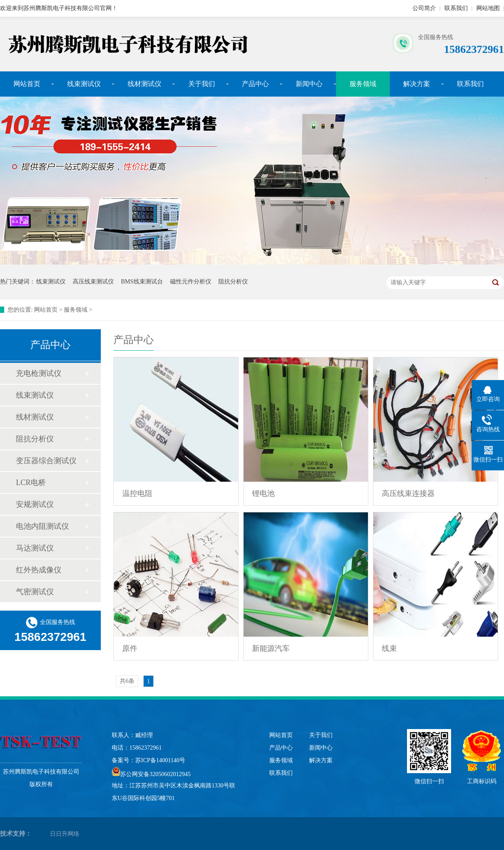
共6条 (127, 681)
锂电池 (263, 493)
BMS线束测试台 (142, 282)
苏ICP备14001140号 (160, 760)
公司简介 (424, 8)
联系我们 (456, 8)
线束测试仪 (84, 84)
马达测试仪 (35, 548)
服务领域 (76, 310)
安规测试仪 (35, 504)
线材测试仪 (144, 84)
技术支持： (16, 834)
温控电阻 (137, 493)
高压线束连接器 (408, 493)
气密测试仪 (35, 592)
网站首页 (27, 84)
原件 (130, 648)
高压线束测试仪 (93, 282)
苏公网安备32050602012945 (155, 774)
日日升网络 (65, 834)
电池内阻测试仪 (42, 526)
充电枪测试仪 (39, 373)
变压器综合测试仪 (46, 461)
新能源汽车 (271, 648)
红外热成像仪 (39, 570)
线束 (389, 648)
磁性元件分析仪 (191, 282)
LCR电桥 (31, 483)
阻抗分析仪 (233, 282)
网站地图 (488, 8)
